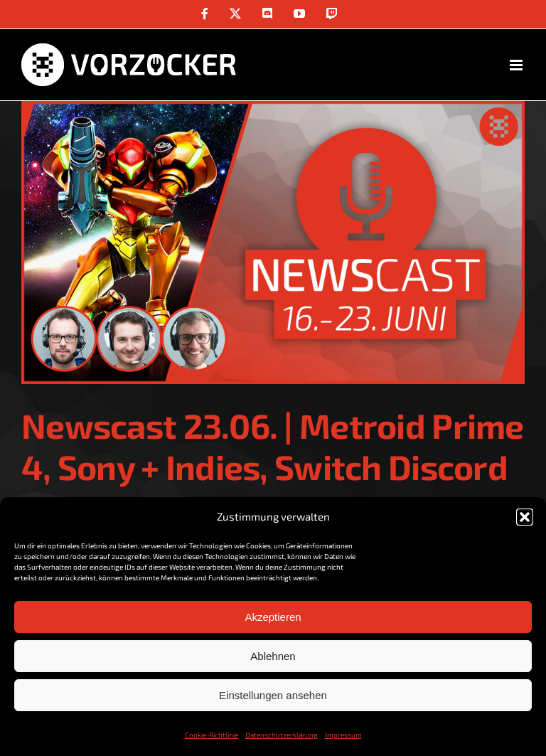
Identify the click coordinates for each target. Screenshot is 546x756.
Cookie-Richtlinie (212, 735)
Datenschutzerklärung (282, 735)
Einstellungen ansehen (273, 695)
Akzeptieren (273, 617)
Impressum (343, 735)
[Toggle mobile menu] (517, 65)
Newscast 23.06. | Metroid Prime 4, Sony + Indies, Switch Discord (273, 446)
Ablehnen (273, 656)
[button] (525, 517)
